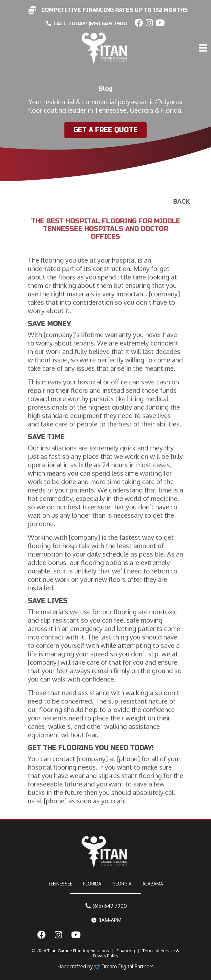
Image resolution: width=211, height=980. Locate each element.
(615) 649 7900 (106, 906)
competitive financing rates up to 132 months (115, 10)
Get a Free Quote (105, 130)
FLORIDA (92, 884)
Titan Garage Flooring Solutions (78, 951)
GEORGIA (122, 884)
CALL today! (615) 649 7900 (87, 24)
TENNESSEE (60, 884)
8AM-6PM (106, 920)
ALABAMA (153, 884)
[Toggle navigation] (204, 34)
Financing (126, 951)
